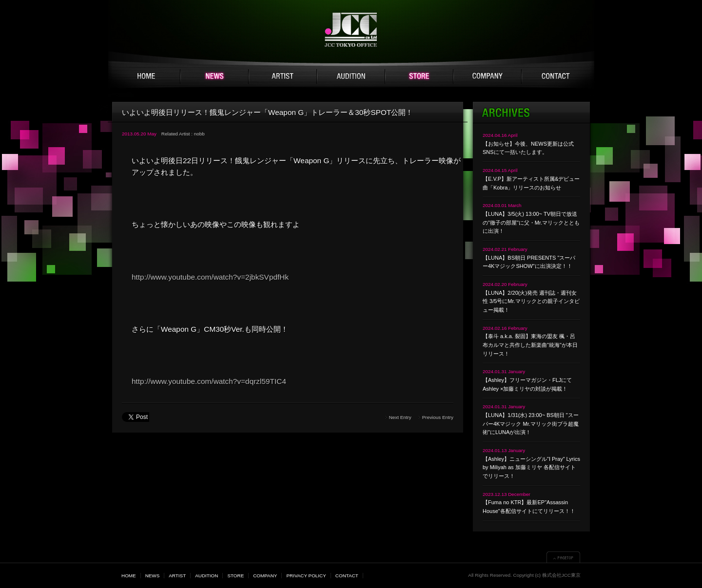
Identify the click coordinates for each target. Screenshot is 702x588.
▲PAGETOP (563, 557)
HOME (146, 76)
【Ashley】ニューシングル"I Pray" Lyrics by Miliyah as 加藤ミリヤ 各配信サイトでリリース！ (531, 467)
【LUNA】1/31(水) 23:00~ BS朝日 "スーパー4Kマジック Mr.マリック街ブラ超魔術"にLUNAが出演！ (531, 424)
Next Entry (400, 417)
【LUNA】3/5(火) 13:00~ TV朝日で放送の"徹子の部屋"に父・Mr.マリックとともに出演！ (531, 222)
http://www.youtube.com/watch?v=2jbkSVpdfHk (210, 277)
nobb (199, 134)
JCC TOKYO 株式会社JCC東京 (351, 30)
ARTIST (283, 76)
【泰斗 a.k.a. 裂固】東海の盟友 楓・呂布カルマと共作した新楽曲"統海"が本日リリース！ (530, 345)
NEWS (214, 76)
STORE (419, 76)
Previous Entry (438, 417)
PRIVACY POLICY (306, 576)
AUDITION (351, 76)
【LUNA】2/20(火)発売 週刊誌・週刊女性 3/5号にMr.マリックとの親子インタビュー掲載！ (531, 301)
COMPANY (487, 76)
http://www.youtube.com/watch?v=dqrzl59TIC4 (209, 381)
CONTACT (556, 76)
